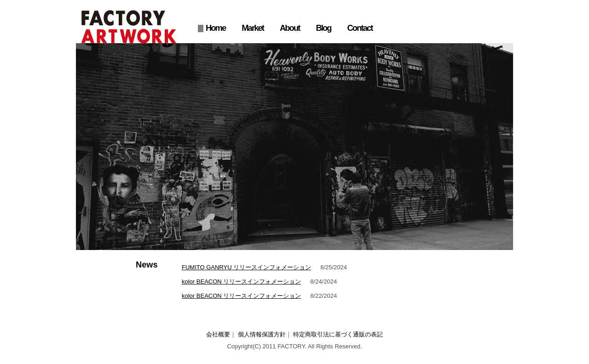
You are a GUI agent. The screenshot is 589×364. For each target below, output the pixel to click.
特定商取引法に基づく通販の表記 (338, 334)
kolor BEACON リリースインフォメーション (241, 282)
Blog (323, 28)
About (290, 28)
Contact (360, 28)
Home (216, 28)
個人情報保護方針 (262, 334)
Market (253, 28)
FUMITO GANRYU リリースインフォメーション (246, 267)
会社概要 (218, 334)
